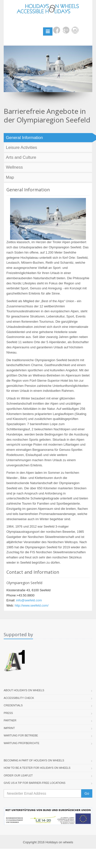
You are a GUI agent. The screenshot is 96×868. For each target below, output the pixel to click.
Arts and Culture (21, 157)
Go (87, 793)
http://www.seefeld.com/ (32, 605)
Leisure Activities (22, 148)
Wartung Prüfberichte (22, 743)
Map (10, 177)
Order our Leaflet (18, 775)
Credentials (13, 705)
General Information (24, 138)
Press (8, 713)
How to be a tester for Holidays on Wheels (37, 768)
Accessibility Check (19, 698)
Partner (10, 720)
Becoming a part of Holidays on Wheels (34, 760)
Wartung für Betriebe (21, 735)
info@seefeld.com (29, 600)
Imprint (9, 728)
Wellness (14, 167)
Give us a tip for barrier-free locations (35, 783)
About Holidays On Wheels (24, 690)
